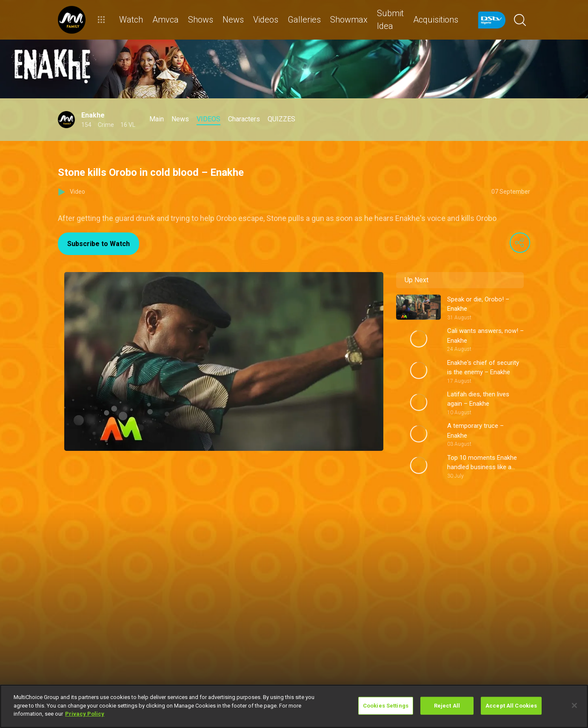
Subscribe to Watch (98, 244)
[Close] (574, 705)
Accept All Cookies (511, 706)
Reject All (447, 706)
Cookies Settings (386, 706)
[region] (294, 706)
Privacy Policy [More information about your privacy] (85, 714)
